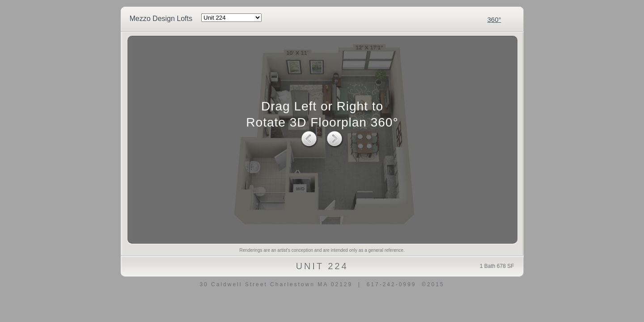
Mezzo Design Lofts (161, 19)
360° (494, 19)
